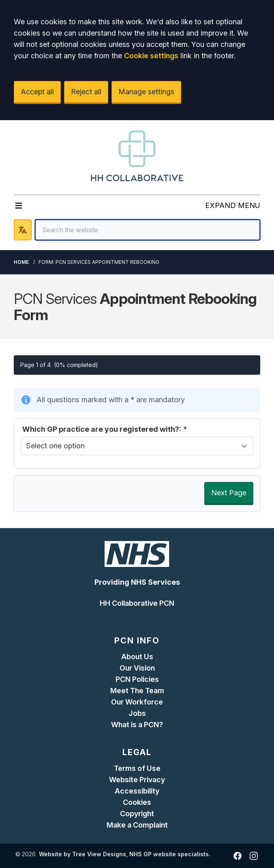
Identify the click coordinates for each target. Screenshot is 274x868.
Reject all (86, 92)
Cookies (137, 802)
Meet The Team (137, 691)
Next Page (229, 493)
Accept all (37, 92)
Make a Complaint (137, 825)
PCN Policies (137, 679)
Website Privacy (137, 780)
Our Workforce (137, 702)
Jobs (137, 713)
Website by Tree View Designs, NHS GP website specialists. (125, 854)
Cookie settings (151, 56)
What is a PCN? (137, 725)
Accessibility (137, 791)
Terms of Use (137, 768)
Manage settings (146, 92)
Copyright (137, 814)
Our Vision (137, 668)
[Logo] (137, 156)
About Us (137, 657)
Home (21, 262)
